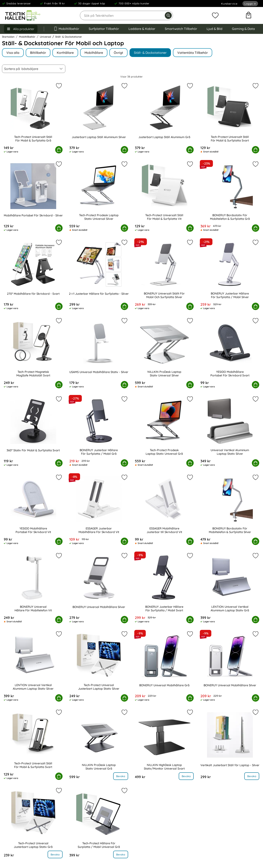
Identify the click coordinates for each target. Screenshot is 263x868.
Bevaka (121, 776)
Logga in (250, 4)
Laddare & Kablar (142, 29)
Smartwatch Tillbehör (181, 29)
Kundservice (229, 4)
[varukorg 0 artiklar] (249, 16)
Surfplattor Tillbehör (104, 29)
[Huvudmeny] (21, 29)
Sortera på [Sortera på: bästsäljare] (21, 69)
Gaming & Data (243, 29)
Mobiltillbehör (66, 29)
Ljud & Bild (214, 29)
